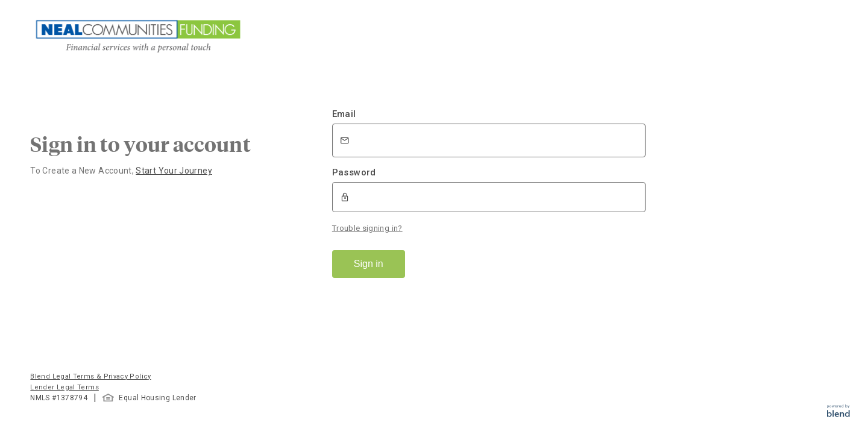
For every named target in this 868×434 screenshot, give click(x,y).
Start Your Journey (174, 171)
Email (344, 114)
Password (354, 172)
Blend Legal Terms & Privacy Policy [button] (90, 376)
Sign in (369, 264)
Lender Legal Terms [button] (64, 387)
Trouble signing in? (367, 228)
